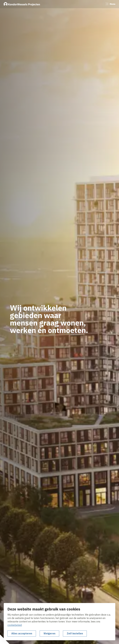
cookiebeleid (15, 625)
